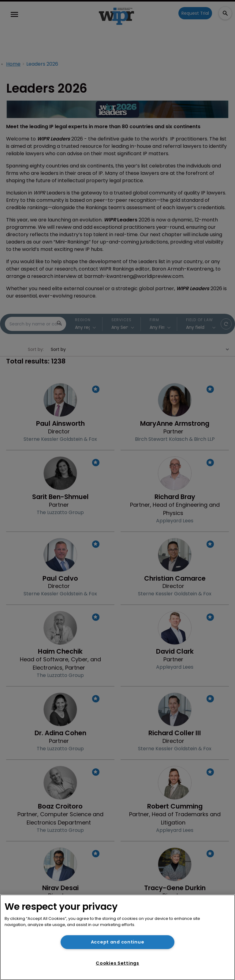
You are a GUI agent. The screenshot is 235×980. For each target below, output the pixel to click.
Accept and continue (118, 942)
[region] (117, 937)
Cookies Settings (117, 963)
